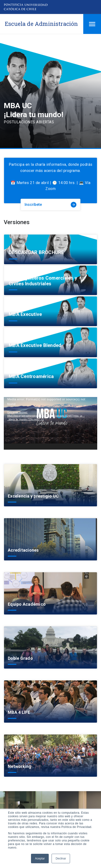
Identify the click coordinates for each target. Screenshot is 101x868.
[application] (50, 423)
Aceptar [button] (40, 859)
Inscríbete (50, 205)
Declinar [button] (61, 859)
